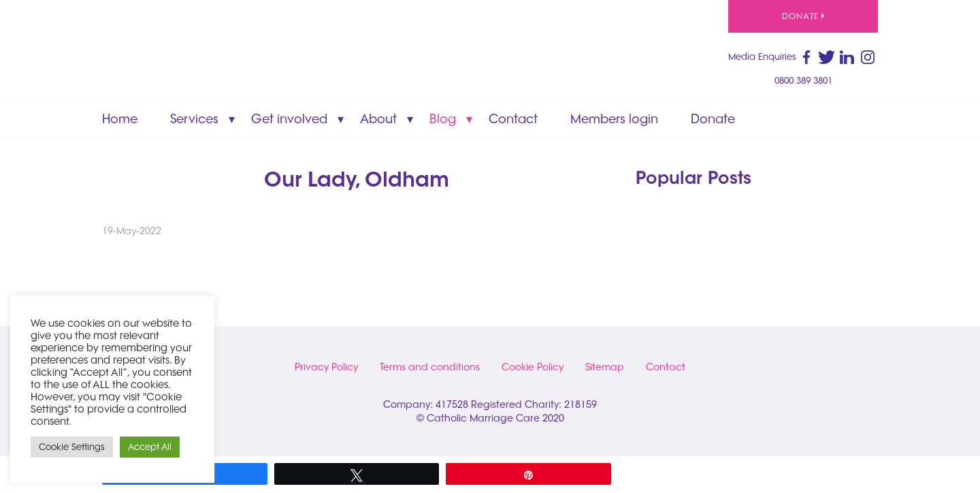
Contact (513, 119)
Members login (614, 119)
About (378, 119)
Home (120, 119)
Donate (803, 16)
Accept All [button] (150, 447)
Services (194, 119)
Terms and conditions (430, 367)
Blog (443, 119)
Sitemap (605, 367)
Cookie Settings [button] (72, 447)
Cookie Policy (533, 367)
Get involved (289, 119)
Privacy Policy (326, 367)
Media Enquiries (762, 57)
